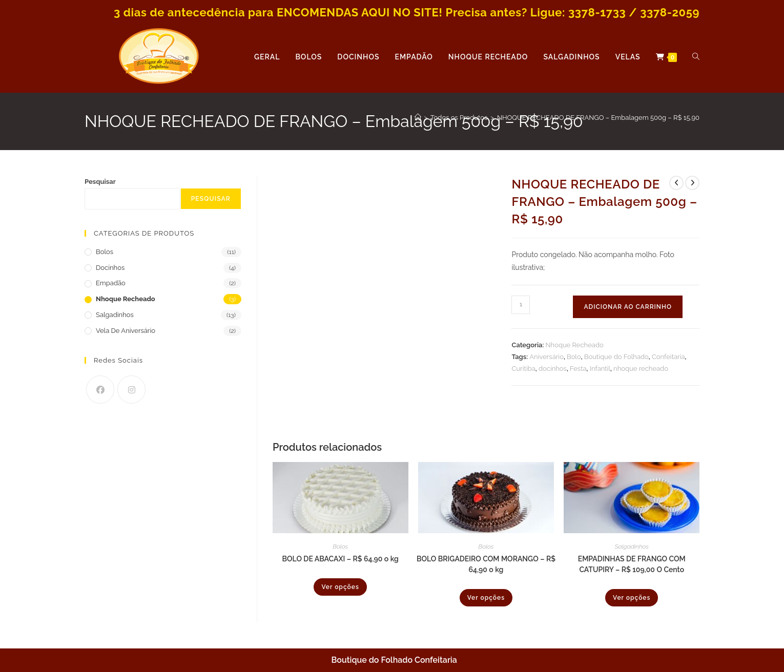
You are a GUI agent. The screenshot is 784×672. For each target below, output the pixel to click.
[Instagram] (131, 390)
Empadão (111, 283)
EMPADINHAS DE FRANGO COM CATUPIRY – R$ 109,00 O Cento (632, 564)
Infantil (600, 369)
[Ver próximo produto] (692, 183)
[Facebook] (100, 390)
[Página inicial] (418, 118)
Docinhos (110, 268)
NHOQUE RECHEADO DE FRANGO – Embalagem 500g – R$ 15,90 (598, 118)
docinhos (553, 369)
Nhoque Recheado (575, 345)
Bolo (574, 357)
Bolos (340, 547)
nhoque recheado (641, 369)
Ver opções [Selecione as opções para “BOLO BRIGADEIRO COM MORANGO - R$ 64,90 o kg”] (486, 598)
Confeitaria (668, 357)
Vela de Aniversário (126, 331)
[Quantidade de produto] (521, 305)
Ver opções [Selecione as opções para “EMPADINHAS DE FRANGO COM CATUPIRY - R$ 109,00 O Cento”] (632, 598)
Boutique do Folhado (616, 357)
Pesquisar (100, 182)
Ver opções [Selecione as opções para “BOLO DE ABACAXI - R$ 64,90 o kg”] (340, 587)
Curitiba (523, 369)
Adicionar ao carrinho (628, 307)
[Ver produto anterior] (676, 183)
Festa (578, 369)
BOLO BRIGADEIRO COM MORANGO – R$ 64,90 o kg (486, 564)
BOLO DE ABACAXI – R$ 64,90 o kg (341, 559)
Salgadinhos (632, 547)
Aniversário (546, 357)
